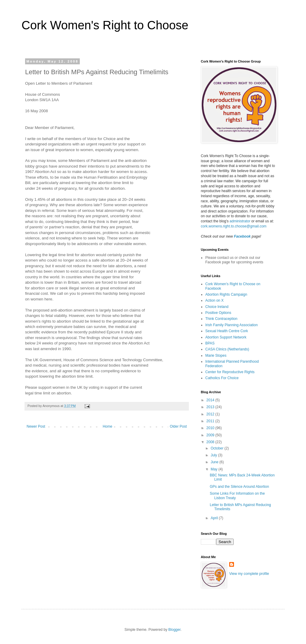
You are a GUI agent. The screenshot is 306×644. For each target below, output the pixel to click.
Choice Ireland (217, 307)
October (218, 448)
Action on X (214, 300)
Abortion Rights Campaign (226, 294)
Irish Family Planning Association (231, 325)
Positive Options (218, 313)
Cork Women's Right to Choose (105, 25)
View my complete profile (249, 574)
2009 (211, 435)
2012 (211, 414)
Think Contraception (221, 319)
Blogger (174, 630)
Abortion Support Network (226, 337)
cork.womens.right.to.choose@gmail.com (234, 226)
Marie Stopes (216, 356)
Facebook (242, 236)
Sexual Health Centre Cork (227, 331)
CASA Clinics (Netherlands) (227, 349)
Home (108, 426)
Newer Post (36, 426)
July (214, 455)
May (215, 469)
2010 (211, 428)
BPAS (210, 343)
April (215, 518)
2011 (211, 421)
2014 (211, 400)
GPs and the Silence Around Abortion (239, 487)
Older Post (178, 426)
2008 (211, 442)
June (215, 462)
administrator (240, 221)
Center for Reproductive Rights (230, 372)
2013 (211, 407)
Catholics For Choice (222, 378)
